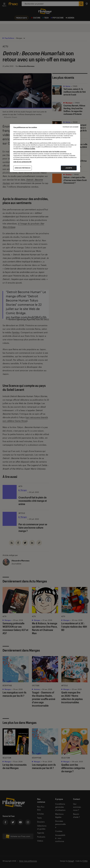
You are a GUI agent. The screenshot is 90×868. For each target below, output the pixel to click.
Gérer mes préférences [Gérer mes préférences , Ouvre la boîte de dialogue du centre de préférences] (23, 168)
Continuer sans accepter (71, 127)
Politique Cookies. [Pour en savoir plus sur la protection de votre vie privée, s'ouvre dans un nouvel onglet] (29, 149)
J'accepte (69, 168)
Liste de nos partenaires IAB (22, 162)
